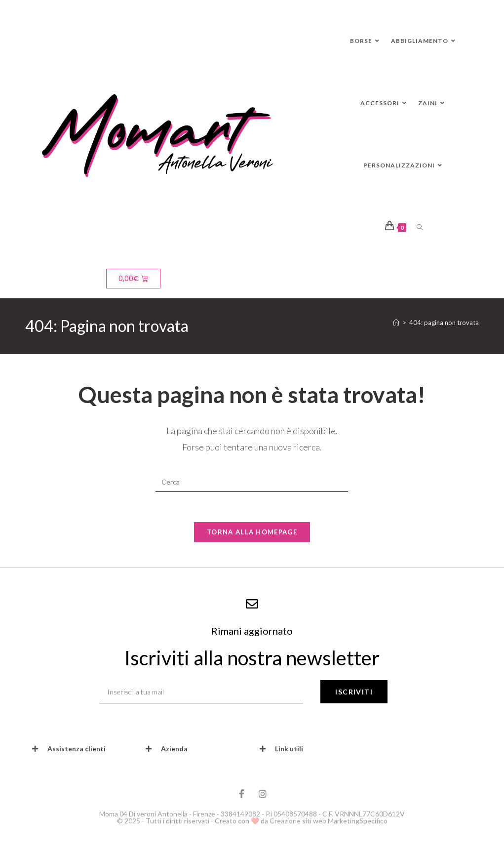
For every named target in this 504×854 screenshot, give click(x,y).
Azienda (174, 749)
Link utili (289, 749)
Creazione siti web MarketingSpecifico (329, 821)
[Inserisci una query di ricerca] (252, 482)
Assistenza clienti (77, 749)
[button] (81, 749)
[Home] (396, 323)
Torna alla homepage (252, 532)
